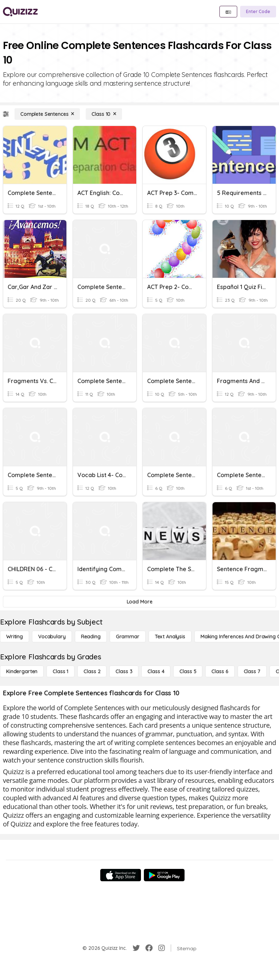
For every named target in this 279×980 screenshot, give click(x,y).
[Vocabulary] (52, 637)
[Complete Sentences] (47, 114)
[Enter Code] (258, 12)
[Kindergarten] (22, 671)
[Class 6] (220, 671)
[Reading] (91, 637)
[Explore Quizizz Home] (20, 12)
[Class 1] (60, 671)
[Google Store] (164, 875)
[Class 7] (252, 671)
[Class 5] (188, 671)
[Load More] (139, 602)
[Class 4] (156, 671)
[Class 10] (104, 114)
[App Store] (121, 875)
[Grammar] (128, 637)
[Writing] (15, 637)
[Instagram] (162, 948)
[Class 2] (92, 671)
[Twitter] (136, 948)
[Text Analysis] (170, 637)
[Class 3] (124, 671)
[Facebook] (149, 948)
